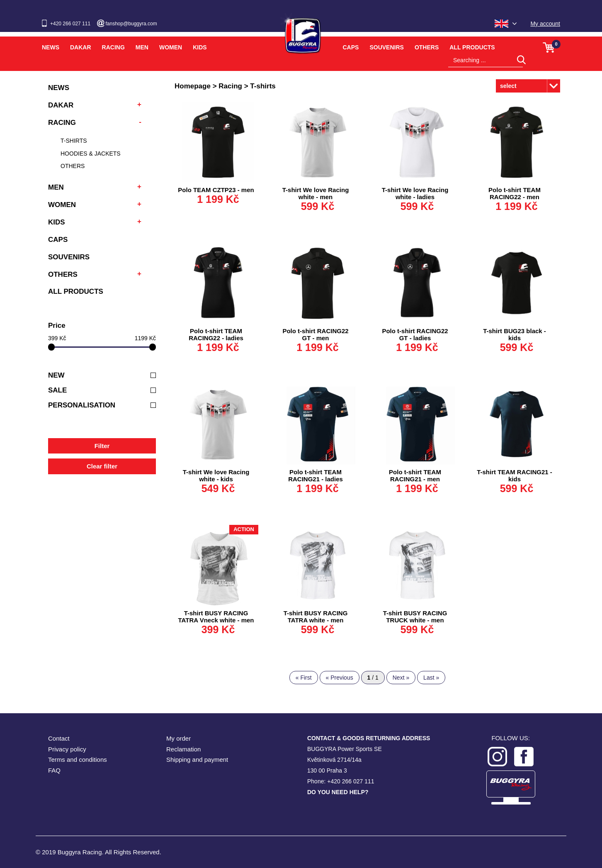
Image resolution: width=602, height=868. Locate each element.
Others (427, 47)
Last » (431, 678)
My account (545, 24)
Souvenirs (386, 47)
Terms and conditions (78, 759)
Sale (102, 390)
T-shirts (74, 141)
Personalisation (102, 405)
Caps (351, 47)
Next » (401, 678)
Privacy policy (67, 749)
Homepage (193, 86)
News (51, 47)
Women (171, 47)
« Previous (340, 678)
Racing (113, 47)
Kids (200, 47)
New (102, 375)
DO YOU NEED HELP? (338, 792)
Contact (59, 738)
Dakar (81, 47)
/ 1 (373, 678)
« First (304, 678)
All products (472, 47)
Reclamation (183, 749)
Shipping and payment (197, 759)
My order (178, 738)
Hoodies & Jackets (91, 154)
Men (142, 47)
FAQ (54, 770)
